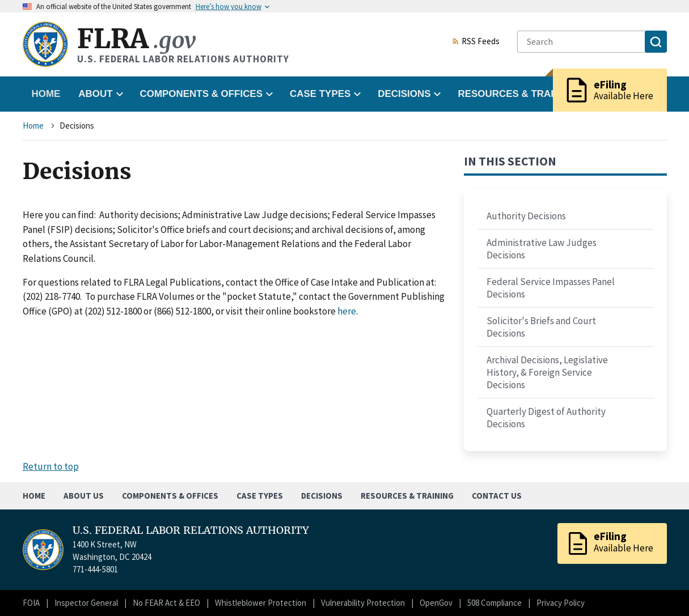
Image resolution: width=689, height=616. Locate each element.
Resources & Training (407, 496)
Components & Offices (170, 496)
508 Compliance (494, 603)
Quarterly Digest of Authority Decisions (546, 418)
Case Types (260, 496)
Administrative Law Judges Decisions (542, 249)
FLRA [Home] (136, 39)
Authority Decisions (526, 216)
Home (46, 94)
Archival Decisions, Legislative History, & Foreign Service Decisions (547, 372)
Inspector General (86, 603)
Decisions (322, 496)
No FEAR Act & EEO (166, 603)
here (347, 311)
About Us (84, 496)
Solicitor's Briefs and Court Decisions (541, 327)
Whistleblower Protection (261, 603)
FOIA (31, 603)
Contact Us (497, 496)
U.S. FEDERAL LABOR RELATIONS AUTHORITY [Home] (191, 530)
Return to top (51, 466)
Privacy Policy (561, 603)
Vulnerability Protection (363, 603)
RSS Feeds (476, 42)
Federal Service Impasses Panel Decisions (551, 288)
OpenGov (436, 603)
